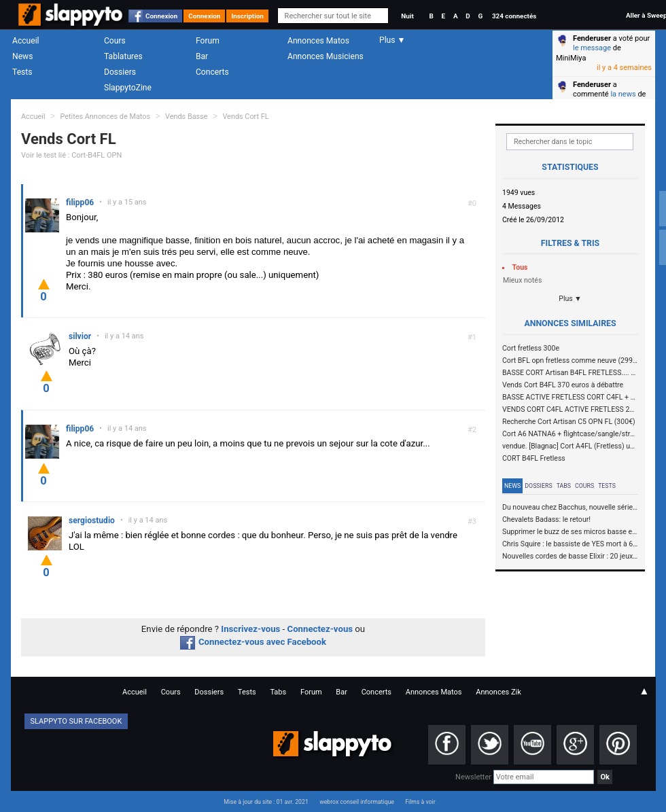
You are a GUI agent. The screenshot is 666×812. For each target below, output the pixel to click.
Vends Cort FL (245, 117)
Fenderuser (592, 38)
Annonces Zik (498, 692)
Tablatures (123, 56)
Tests (22, 72)
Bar (202, 56)
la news (623, 94)
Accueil (26, 41)
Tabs (564, 486)
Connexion (161, 16)
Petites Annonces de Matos (105, 117)
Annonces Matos (318, 41)
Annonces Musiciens (326, 56)
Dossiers (120, 72)
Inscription (247, 16)
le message (592, 48)
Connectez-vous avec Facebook (253, 642)
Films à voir (420, 802)
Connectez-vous (320, 629)
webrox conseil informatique (357, 802)
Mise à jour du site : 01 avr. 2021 (266, 802)
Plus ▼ (570, 299)
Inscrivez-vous (250, 629)
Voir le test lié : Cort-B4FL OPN (71, 155)
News (22, 56)
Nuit (407, 16)
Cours (115, 41)
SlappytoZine (128, 88)
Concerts (212, 72)
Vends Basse (187, 117)
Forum (208, 41)
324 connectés (514, 16)
